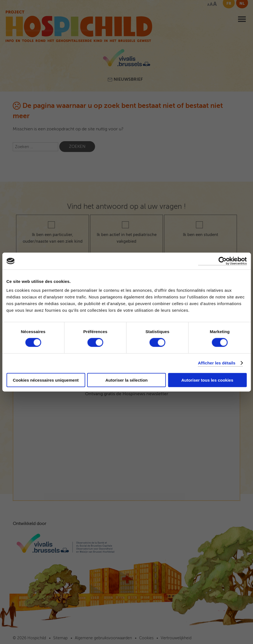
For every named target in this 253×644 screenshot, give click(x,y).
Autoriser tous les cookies (207, 380)
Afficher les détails (217, 363)
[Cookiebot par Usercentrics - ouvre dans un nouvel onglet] (222, 261)
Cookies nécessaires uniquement (46, 380)
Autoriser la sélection (126, 380)
